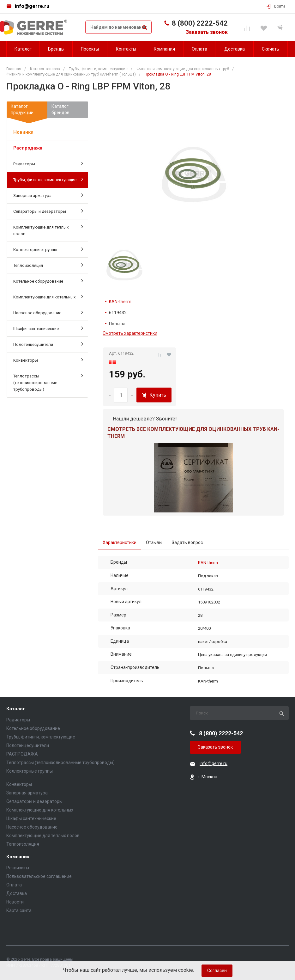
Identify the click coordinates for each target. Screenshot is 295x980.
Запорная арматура (48, 195)
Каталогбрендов (60, 109)
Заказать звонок (207, 32)
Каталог (16, 709)
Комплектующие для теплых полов (48, 230)
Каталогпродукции (27, 111)
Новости (15, 902)
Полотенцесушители (48, 344)
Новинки (23, 132)
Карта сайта (19, 910)
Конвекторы (48, 360)
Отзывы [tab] (154, 542)
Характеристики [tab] (120, 542)
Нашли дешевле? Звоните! (145, 419)
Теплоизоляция (48, 265)
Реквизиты (18, 868)
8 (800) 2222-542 (200, 23)
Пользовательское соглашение (39, 876)
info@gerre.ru (32, 6)
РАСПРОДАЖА (22, 754)
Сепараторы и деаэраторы (48, 211)
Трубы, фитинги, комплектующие (48, 179)
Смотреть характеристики (130, 333)
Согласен (217, 971)
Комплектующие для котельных (48, 297)
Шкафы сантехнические (48, 328)
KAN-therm (120, 302)
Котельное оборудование (48, 281)
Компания (18, 857)
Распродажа (28, 148)
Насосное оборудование (48, 312)
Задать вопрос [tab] (187, 542)
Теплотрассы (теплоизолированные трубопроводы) (48, 382)
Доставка (17, 893)
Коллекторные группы (48, 249)
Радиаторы (48, 163)
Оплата (14, 885)
